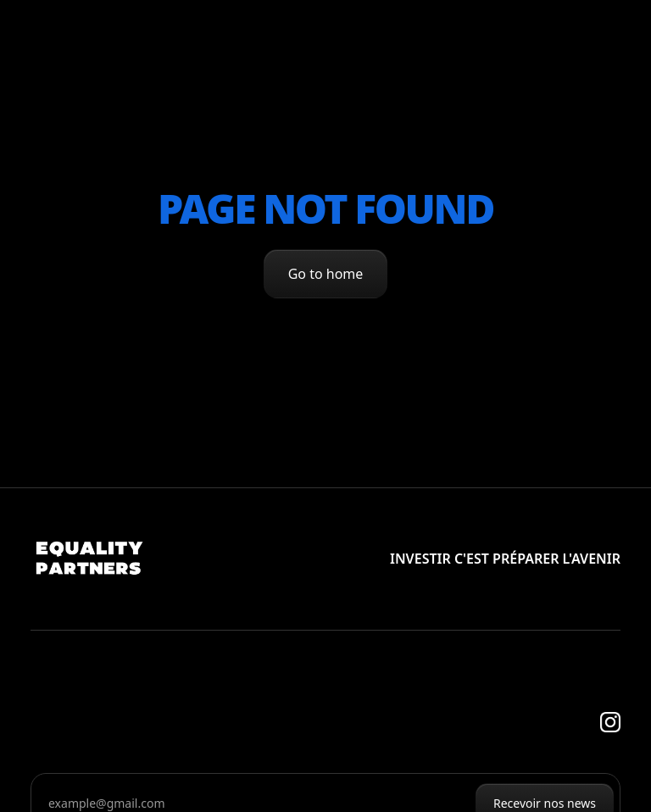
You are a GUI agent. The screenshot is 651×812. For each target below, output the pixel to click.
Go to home (326, 274)
